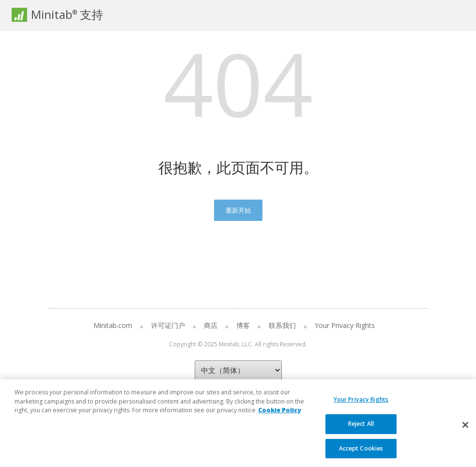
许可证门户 (168, 325)
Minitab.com (113, 325)
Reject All (361, 429)
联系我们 (282, 325)
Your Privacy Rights (345, 325)
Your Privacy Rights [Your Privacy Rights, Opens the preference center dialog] (361, 405)
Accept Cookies (361, 454)
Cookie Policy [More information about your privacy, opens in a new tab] (279, 416)
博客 (243, 325)
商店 (211, 325)
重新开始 (238, 210)
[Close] (465, 430)
